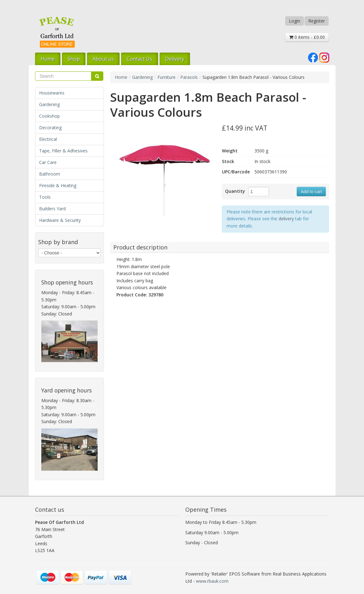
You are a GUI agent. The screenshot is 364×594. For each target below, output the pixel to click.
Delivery (175, 59)
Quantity (235, 191)
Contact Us (140, 59)
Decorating (50, 128)
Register (317, 21)
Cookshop (49, 116)
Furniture (167, 77)
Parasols (189, 77)
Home (48, 59)
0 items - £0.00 (307, 37)
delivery (286, 219)
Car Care (48, 162)
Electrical (48, 139)
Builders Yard (52, 209)
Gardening (49, 104)
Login (295, 21)
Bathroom (50, 174)
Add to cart (311, 192)
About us (103, 59)
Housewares (52, 93)
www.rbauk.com (212, 581)
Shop (74, 59)
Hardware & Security (60, 220)
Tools (45, 197)
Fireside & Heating (58, 185)
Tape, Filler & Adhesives (63, 151)
